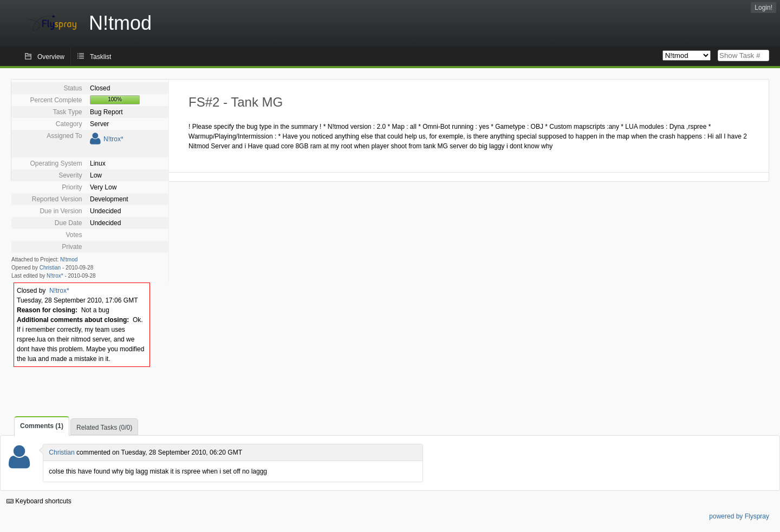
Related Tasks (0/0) (104, 428)
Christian (50, 268)
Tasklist (100, 57)
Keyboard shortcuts (39, 501)
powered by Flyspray (739, 516)
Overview (51, 57)
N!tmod (69, 260)
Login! (763, 8)
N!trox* (113, 139)
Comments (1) (42, 426)
